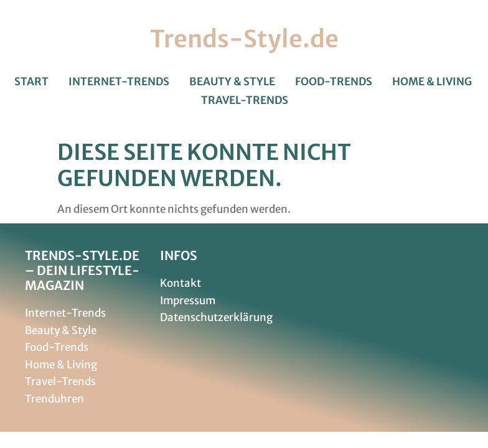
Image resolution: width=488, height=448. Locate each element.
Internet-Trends (119, 82)
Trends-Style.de (244, 39)
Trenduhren (54, 399)
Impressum (188, 301)
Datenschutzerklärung (216, 317)
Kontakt (181, 283)
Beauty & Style (232, 82)
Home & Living (432, 82)
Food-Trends (334, 82)
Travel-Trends (245, 100)
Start (31, 82)
